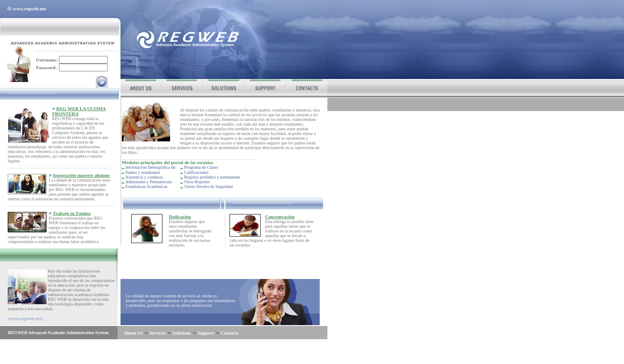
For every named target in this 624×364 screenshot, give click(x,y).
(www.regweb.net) (25, 318)
